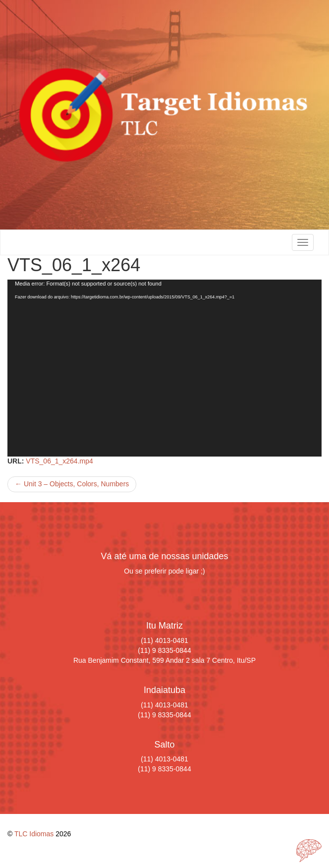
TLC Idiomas (34, 834)
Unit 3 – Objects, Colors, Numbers (72, 484)
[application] (164, 368)
